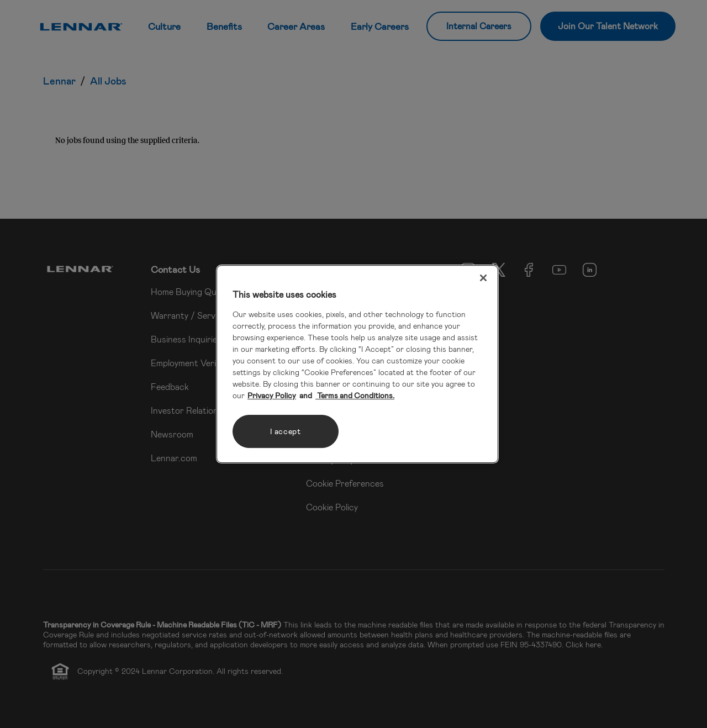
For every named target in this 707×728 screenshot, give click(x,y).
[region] (357, 364)
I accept (286, 431)
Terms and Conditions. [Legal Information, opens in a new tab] (355, 395)
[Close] (483, 278)
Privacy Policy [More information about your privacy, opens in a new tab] (272, 395)
